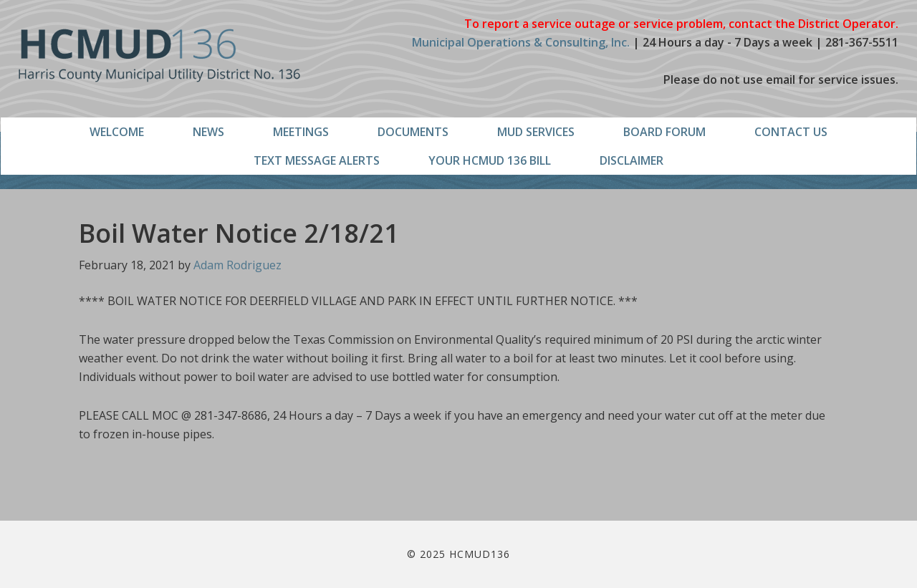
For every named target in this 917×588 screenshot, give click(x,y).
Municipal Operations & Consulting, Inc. (521, 42)
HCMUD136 (159, 56)
